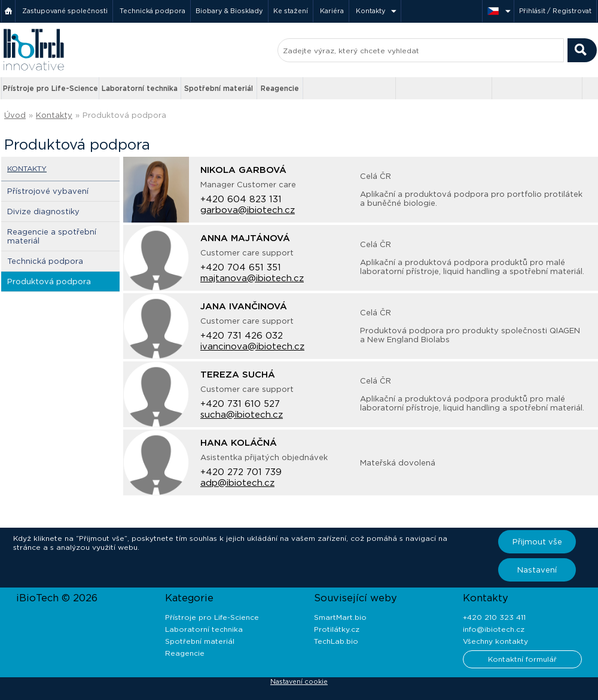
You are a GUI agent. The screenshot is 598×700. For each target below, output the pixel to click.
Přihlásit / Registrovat (555, 11)
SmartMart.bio (340, 617)
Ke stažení (291, 11)
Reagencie (280, 88)
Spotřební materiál (219, 88)
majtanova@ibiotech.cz (252, 278)
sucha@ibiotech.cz (242, 415)
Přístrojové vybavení (48, 191)
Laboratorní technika (140, 88)
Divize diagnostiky (43, 211)
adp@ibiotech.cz (237, 483)
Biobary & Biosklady (229, 11)
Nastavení (537, 570)
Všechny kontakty (495, 641)
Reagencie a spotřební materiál (52, 236)
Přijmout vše (537, 542)
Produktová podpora (124, 115)
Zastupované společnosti (65, 11)
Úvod (15, 115)
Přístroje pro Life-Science (51, 88)
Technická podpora (152, 11)
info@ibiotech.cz (494, 629)
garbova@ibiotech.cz (248, 210)
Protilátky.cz (337, 629)
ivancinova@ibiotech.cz (252, 346)
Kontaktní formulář (522, 659)
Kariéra (332, 11)
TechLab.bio (336, 641)
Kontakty (371, 11)
